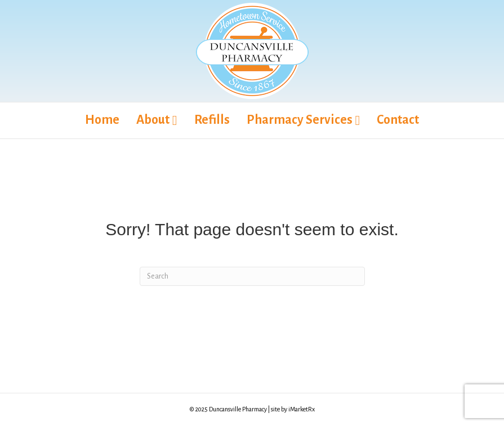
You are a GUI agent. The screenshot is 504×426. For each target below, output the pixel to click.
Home (102, 120)
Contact (398, 120)
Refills (212, 120)
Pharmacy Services (300, 120)
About (153, 120)
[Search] (252, 276)
